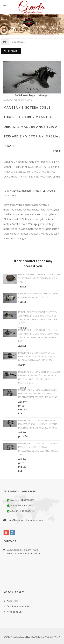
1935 (13, 195)
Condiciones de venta (18, 606)
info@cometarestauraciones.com (26, 520)
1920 (6, 195)
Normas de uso (15, 612)
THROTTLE (39, 191)
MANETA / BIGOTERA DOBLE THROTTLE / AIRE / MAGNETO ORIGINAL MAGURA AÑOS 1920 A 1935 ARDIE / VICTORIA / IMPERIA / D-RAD (32, 127)
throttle (51, 191)
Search (11, 51)
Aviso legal (12, 601)
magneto (15, 191)
